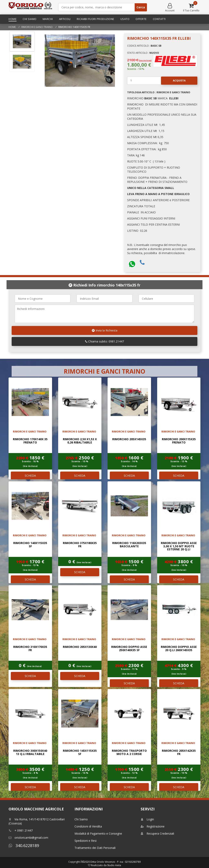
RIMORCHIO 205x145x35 (129, 439)
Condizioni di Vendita (88, 826)
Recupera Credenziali (157, 833)
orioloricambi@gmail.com (28, 838)
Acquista (173, 81)
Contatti (159, 19)
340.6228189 (24, 846)
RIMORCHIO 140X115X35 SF (30, 544)
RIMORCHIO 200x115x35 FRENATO (179, 441)
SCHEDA (30, 476)
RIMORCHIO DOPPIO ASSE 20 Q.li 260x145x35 (179, 648)
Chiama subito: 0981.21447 (104, 341)
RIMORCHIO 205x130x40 (80, 647)
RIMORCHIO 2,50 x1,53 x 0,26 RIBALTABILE (80, 441)
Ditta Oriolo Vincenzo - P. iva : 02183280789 (116, 862)
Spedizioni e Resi (86, 841)
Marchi (48, 19)
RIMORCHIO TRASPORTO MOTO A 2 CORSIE (129, 752)
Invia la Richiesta (105, 330)
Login (147, 819)
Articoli (65, 19)
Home (13, 19)
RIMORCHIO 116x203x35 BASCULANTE (129, 544)
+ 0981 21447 (21, 830)
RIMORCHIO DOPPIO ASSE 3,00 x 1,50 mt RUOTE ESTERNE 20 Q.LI (179, 546)
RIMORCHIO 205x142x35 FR (179, 752)
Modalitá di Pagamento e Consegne (98, 833)
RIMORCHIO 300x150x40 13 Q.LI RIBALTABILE (30, 752)
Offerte (141, 19)
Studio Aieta (114, 865)
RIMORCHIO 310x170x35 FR (30, 648)
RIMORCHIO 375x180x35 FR (80, 544)
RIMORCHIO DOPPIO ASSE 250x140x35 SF (129, 648)
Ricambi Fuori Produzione (96, 19)
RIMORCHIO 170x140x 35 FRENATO (30, 441)
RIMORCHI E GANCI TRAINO (37, 27)
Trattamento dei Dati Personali (95, 848)
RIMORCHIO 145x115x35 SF (80, 752)
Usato (125, 19)
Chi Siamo (30, 19)
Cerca (141, 7)
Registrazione (153, 826)
